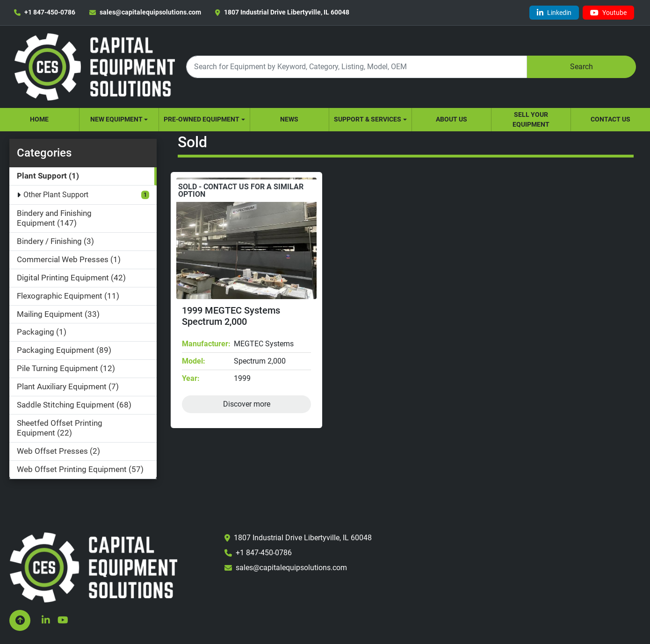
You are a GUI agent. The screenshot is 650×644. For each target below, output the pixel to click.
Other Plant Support (56, 195)
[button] (119, 120)
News (289, 119)
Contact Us (610, 119)
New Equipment (116, 119)
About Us (451, 119)
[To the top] (20, 620)
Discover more (247, 404)
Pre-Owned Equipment (202, 119)
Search (581, 67)
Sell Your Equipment (531, 119)
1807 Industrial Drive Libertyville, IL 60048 (287, 12)
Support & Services (368, 119)
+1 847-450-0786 (50, 12)
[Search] (356, 67)
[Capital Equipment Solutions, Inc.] (93, 567)
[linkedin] (554, 13)
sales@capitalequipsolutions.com (150, 12)
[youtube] (608, 13)
